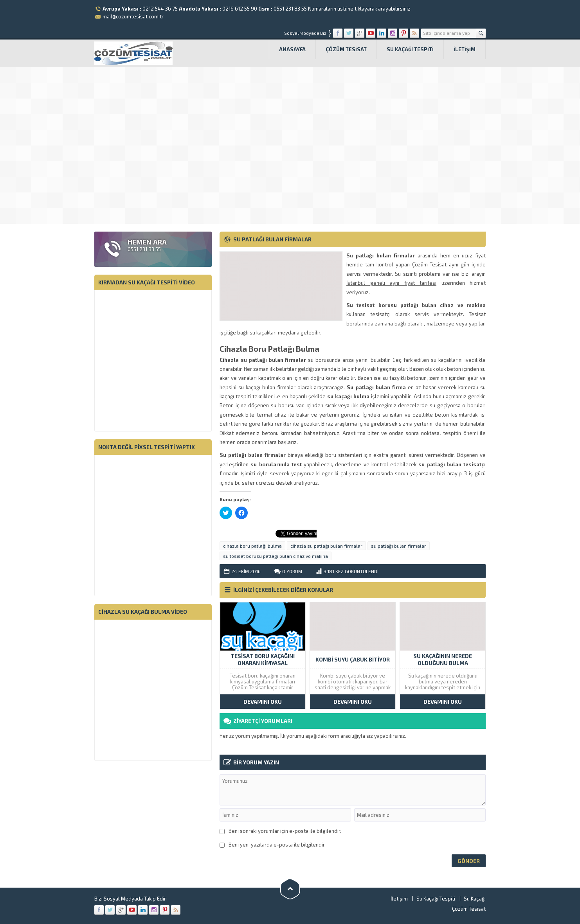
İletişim (465, 49)
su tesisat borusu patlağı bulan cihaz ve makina (276, 556)
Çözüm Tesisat (346, 49)
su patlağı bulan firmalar (399, 546)
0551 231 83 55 (290, 9)
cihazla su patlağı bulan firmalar (326, 546)
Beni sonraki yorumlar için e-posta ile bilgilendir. (285, 831)
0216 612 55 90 (240, 9)
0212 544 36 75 (160, 9)
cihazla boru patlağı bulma (252, 546)
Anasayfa (292, 49)
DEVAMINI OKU (263, 702)
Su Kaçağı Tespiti (410, 49)
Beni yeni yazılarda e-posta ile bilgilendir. (277, 845)
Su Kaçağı (475, 899)
